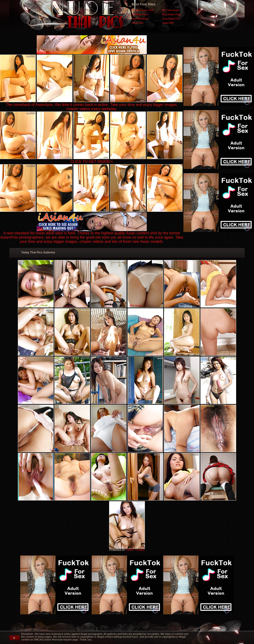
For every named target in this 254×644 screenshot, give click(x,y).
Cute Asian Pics (171, 19)
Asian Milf (168, 23)
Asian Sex (138, 23)
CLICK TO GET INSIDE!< (92, 162)
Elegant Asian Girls (143, 10)
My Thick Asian (171, 10)
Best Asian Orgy (172, 14)
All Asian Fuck (140, 14)
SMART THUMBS (135, 550)
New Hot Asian (140, 19)
